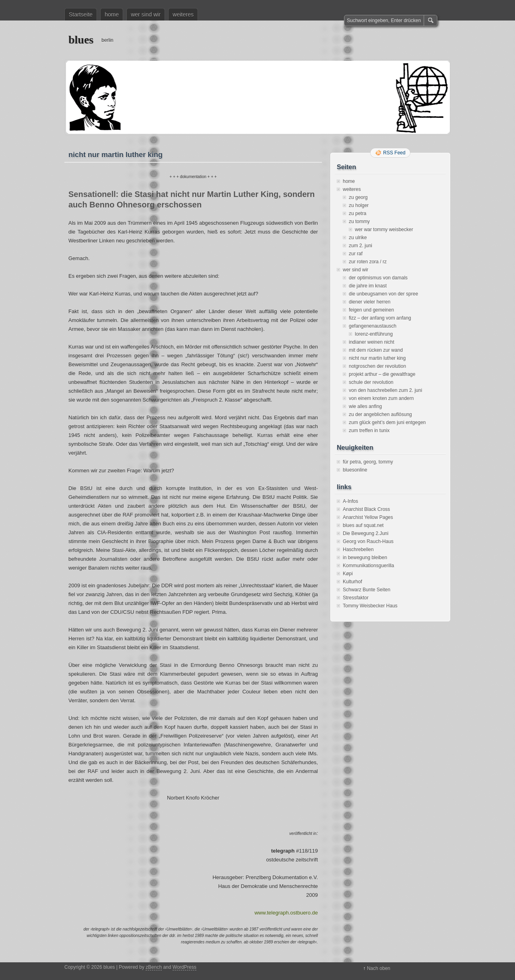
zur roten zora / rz (368, 262)
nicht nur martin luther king (377, 358)
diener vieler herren (370, 302)
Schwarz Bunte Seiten (367, 590)
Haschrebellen (358, 549)
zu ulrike (358, 238)
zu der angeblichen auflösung (380, 414)
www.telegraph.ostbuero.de (286, 913)
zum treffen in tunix (369, 431)
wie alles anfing (365, 406)
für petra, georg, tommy (368, 462)
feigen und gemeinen (371, 310)
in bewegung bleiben (365, 558)
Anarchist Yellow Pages (368, 517)
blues (81, 40)
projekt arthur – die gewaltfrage (382, 374)
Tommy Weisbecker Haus (370, 606)
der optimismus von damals (378, 278)
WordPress (184, 967)
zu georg (358, 197)
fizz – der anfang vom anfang (380, 318)
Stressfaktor (356, 598)
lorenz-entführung (374, 334)
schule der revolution (371, 382)
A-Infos (350, 501)
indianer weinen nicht (372, 342)
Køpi (348, 574)
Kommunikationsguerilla (368, 566)
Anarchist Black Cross (366, 509)
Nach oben (379, 968)
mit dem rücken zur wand (376, 350)
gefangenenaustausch (373, 326)
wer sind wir (146, 14)
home (112, 14)
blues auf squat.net (363, 525)
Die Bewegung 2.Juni (366, 533)
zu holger (359, 205)
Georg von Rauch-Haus (368, 541)
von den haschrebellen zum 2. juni (385, 390)
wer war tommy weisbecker (384, 230)
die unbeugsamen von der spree (383, 294)
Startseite (81, 14)
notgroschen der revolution (377, 366)
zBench (154, 967)
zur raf (356, 254)
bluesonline (355, 470)
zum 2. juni (360, 246)
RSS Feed (394, 153)
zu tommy (359, 221)
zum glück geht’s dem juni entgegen (387, 422)
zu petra (357, 213)
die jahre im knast (368, 286)
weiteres (183, 14)
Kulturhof (352, 582)
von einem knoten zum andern (381, 398)
